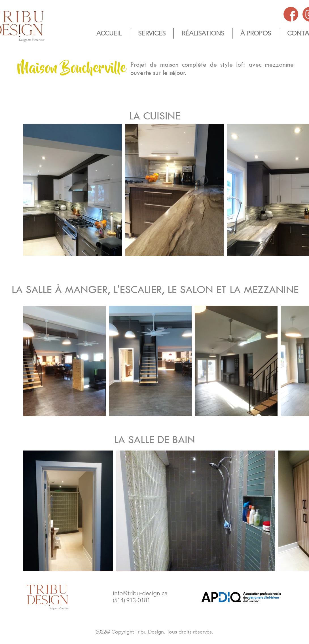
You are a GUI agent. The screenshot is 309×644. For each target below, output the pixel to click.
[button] (256, 33)
